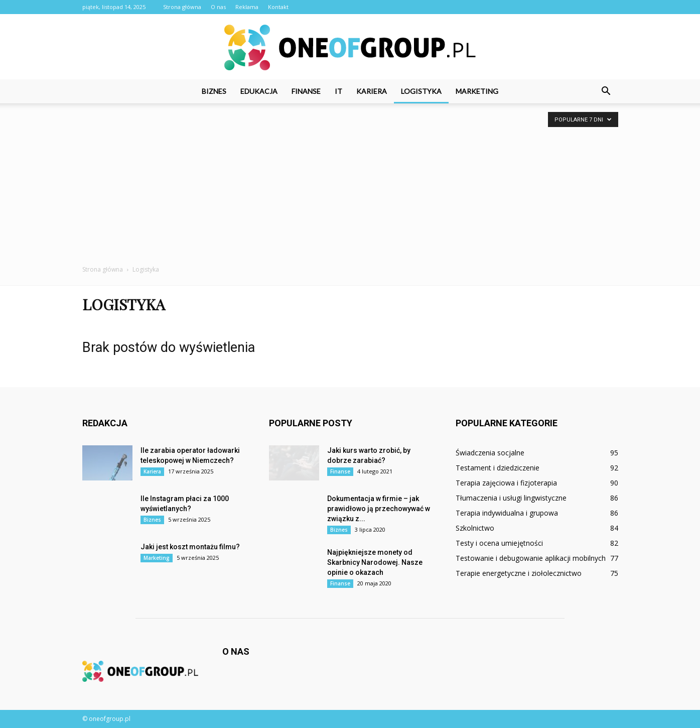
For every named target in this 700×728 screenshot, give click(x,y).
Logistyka (421, 91)
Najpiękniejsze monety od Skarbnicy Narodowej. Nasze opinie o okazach (375, 562)
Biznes (214, 91)
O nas (218, 7)
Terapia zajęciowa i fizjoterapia (506, 483)
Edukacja (259, 91)
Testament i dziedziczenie (498, 468)
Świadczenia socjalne (490, 453)
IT (338, 91)
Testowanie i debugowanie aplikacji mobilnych (531, 558)
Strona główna (182, 7)
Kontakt (278, 7)
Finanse (306, 91)
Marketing (477, 91)
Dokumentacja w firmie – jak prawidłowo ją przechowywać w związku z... (379, 509)
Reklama (247, 7)
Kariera (372, 91)
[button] (606, 91)
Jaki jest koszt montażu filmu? (190, 547)
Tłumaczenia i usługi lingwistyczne (511, 498)
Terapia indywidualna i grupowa (507, 513)
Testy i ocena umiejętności (499, 543)
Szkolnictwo (475, 528)
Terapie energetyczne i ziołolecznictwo (519, 573)
